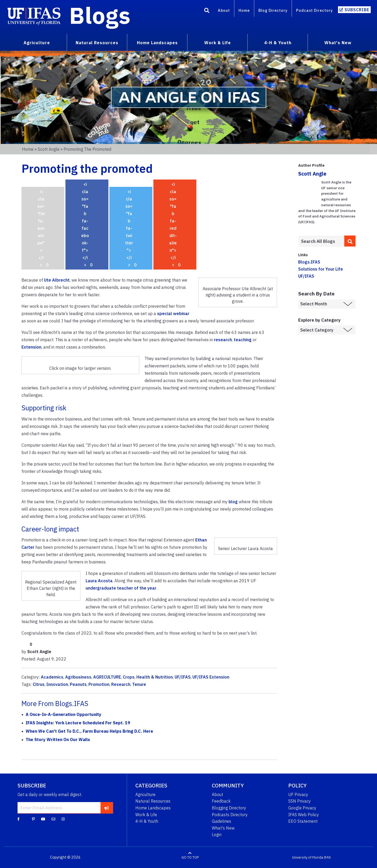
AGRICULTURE (107, 677)
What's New (223, 828)
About (224, 10)
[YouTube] (43, 819)
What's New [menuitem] (338, 43)
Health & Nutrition (155, 677)
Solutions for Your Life (321, 269)
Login (217, 835)
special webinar (173, 313)
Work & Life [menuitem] (218, 43)
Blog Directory (273, 10)
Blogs (100, 15)
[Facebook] (18, 819)
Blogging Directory (229, 808)
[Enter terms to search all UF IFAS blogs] (321, 241)
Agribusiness (78, 677)
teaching (243, 340)
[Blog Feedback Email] (53, 819)
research (223, 340)
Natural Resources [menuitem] (97, 43)
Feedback (221, 801)
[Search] (207, 11)
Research (121, 684)
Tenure (139, 684)
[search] (350, 241)
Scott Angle (49, 149)
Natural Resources (153, 801)
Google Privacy (302, 808)
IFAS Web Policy (304, 815)
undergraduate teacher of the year (121, 588)
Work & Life (146, 815)
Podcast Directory (314, 10)
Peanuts (78, 684)
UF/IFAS (183, 677)
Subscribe (357, 10)
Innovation (57, 684)
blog (233, 502)
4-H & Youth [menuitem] (278, 43)
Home (244, 10)
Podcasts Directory (230, 815)
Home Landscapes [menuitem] (157, 43)
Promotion (99, 684)
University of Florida (308, 857)
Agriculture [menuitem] (37, 43)
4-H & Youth (147, 821)
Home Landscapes (153, 808)
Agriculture (145, 794)
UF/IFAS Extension (211, 677)
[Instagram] (63, 819)
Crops (129, 677)
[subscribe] (107, 808)
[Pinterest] (33, 819)
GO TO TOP (190, 857)
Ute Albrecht (57, 280)
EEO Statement (303, 821)
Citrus (39, 684)
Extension (31, 347)
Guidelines (221, 821)
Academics (52, 677)
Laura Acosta (99, 581)
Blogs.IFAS (309, 262)
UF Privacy (298, 794)
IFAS (327, 857)
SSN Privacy (300, 801)
